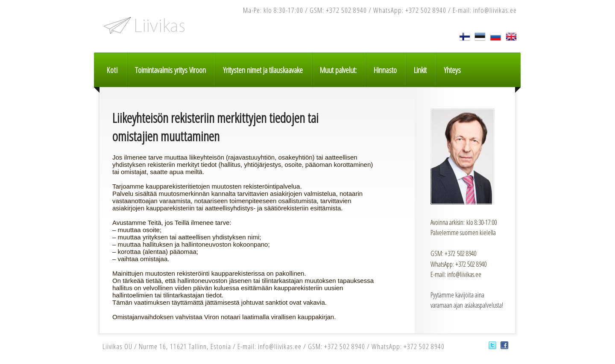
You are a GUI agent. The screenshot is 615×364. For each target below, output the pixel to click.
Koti (112, 70)
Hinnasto (385, 70)
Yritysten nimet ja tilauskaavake (263, 70)
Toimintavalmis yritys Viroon (170, 70)
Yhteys (452, 70)
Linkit (420, 70)
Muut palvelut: (338, 70)
